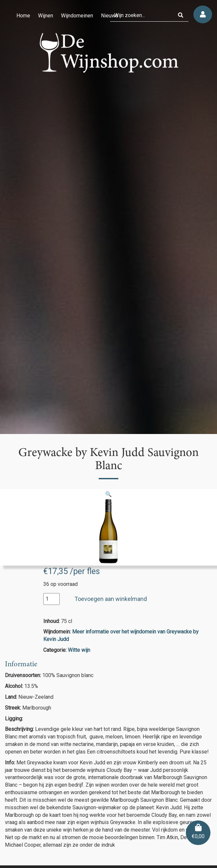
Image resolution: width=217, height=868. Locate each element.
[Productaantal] (51, 599)
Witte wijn (79, 650)
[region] (108, 217)
